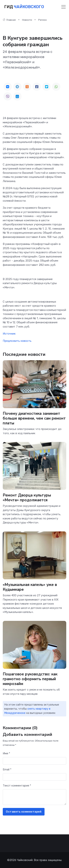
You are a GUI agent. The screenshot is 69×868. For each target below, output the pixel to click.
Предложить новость (17, 341)
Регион (43, 20)
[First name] (34, 761)
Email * (7, 769)
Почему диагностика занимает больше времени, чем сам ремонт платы (34, 418)
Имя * (6, 753)
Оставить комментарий (24, 812)
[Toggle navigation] (63, 7)
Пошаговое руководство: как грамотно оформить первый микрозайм (30, 679)
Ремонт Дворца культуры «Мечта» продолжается (27, 498)
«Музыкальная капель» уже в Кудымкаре (30, 587)
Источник (9, 334)
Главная (9, 20)
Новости (27, 20)
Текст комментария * (17, 786)
